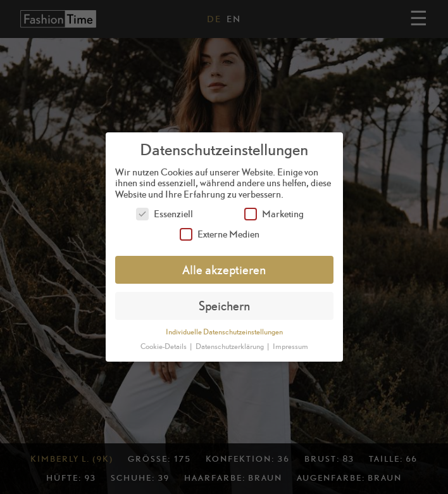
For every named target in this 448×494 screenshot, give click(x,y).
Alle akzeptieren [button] (224, 269)
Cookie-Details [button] (164, 346)
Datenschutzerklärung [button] (230, 346)
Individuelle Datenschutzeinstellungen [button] (224, 332)
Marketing (274, 214)
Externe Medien (220, 234)
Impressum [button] (290, 346)
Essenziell (165, 214)
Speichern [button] (224, 306)
